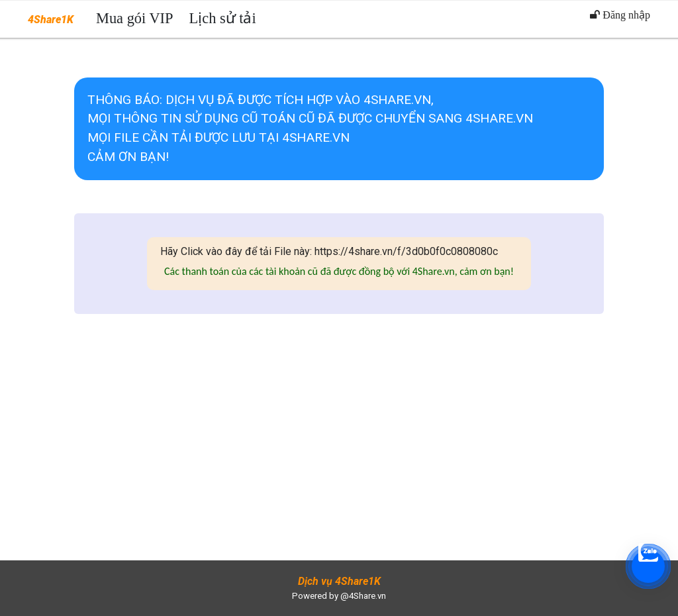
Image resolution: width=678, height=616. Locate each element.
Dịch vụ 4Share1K (339, 581)
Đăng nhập (620, 15)
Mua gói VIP (135, 18)
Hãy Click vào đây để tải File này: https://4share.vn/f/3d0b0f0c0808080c (329, 251)
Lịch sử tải (223, 18)
